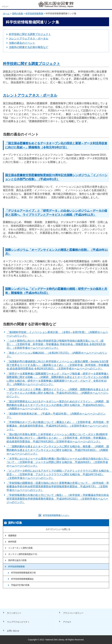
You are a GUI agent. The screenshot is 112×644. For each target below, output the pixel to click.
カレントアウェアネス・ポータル (29, 39)
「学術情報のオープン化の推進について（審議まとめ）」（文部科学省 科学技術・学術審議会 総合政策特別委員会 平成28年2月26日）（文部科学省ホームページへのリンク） (58, 426)
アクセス (67, 622)
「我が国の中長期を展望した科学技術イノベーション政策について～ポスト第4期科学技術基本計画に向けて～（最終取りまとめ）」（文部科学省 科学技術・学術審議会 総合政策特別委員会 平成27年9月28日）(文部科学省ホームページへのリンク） (58, 438)
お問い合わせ (13, 631)
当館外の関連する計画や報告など (29, 47)
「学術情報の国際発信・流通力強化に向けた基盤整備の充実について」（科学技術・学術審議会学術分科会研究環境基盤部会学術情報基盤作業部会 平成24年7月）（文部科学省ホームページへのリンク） (58, 487)
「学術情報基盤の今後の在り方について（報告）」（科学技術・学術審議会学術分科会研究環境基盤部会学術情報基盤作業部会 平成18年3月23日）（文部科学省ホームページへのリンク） (58, 499)
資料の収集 (18, 13)
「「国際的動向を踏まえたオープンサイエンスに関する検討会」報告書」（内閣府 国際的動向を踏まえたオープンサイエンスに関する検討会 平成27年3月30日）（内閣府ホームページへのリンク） (58, 450)
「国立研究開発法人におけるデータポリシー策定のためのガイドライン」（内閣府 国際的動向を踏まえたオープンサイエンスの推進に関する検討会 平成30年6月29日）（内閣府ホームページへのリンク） (58, 405)
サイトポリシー (14, 613)
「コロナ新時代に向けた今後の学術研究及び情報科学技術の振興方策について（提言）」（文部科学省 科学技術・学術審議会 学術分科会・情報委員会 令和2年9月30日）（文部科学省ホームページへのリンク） (56, 344)
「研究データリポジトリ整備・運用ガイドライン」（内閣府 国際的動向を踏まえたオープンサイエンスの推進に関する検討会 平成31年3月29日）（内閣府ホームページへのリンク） (58, 393)
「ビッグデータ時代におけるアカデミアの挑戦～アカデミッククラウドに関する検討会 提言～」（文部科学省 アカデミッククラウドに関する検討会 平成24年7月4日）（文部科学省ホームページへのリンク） (59, 474)
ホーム (6, 13)
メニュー (5, 6)
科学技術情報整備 (34, 13)
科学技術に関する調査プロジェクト (30, 34)
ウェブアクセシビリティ (18, 622)
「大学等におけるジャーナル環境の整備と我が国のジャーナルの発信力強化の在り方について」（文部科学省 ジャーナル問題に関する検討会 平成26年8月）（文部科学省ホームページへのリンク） (58, 462)
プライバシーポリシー (73, 613)
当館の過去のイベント (22, 43)
